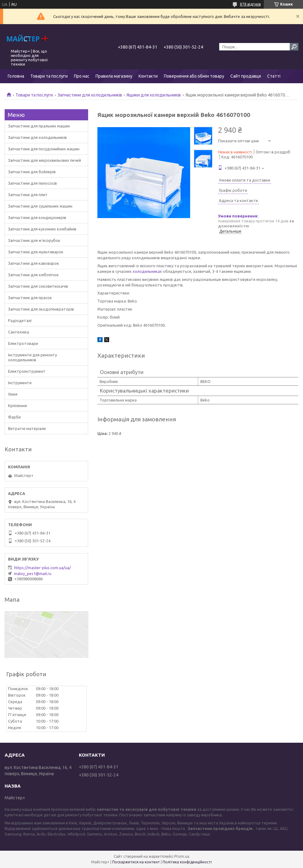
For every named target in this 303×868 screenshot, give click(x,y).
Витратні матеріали (27, 428)
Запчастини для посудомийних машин (44, 149)
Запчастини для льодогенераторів (41, 309)
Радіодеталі (20, 320)
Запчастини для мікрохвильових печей (45, 160)
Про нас (82, 76)
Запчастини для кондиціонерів (37, 217)
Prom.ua (182, 856)
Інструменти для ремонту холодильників (32, 357)
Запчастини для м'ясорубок (34, 240)
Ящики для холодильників (154, 95)
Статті (274, 76)
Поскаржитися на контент (136, 862)
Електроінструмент (27, 371)
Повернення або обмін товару (194, 76)
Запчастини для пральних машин (39, 126)
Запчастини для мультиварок (36, 252)
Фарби (14, 417)
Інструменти (20, 383)
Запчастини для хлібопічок (33, 275)
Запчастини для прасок (30, 298)
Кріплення (17, 406)
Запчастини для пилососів (32, 183)
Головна (16, 76)
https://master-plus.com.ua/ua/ (43, 568)
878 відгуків (250, 4)
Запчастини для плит (28, 195)
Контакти (148, 76)
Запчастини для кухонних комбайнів (42, 229)
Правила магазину (114, 76)
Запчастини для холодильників (90, 95)
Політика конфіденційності (187, 862)
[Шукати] (294, 47)
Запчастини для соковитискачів (38, 286)
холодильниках (147, 271)
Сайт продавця (246, 76)
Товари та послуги (49, 76)
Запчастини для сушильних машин (40, 206)
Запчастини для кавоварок (34, 263)
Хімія (13, 394)
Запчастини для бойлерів (32, 172)
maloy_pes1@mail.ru (33, 574)
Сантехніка (19, 332)
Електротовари (23, 343)
